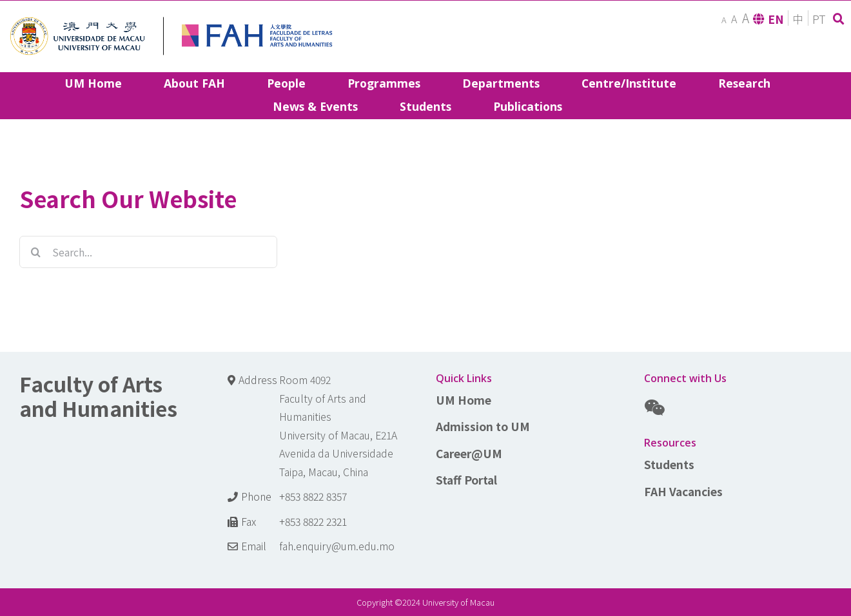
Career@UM (469, 453)
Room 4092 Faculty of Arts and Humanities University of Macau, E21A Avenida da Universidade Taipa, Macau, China (338, 426)
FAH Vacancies (683, 491)
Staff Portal (466, 480)
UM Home (464, 400)
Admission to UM (483, 426)
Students (669, 464)
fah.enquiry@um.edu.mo (337, 546)
